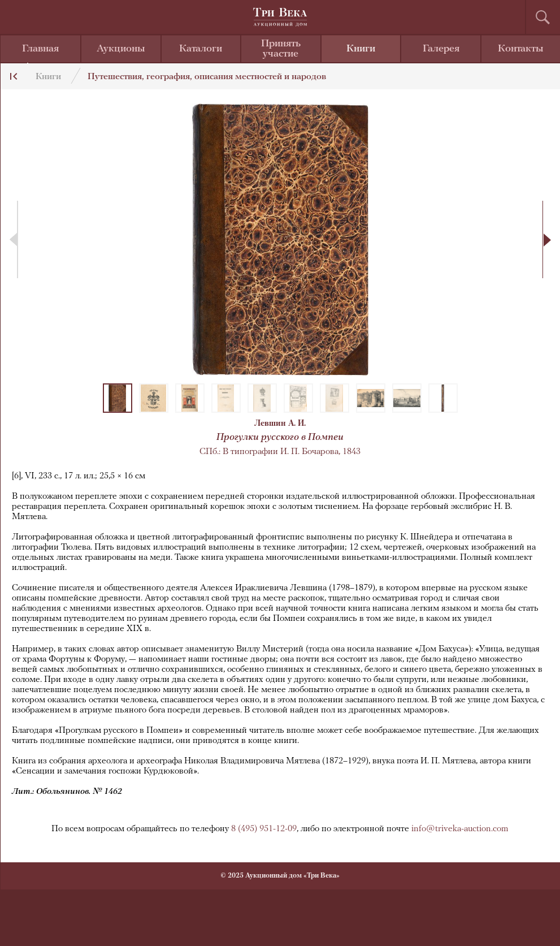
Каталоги (201, 49)
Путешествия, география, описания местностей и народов (207, 77)
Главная (40, 49)
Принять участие (281, 49)
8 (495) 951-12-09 (264, 829)
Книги (361, 49)
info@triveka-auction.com (460, 829)
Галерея (441, 49)
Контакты (521, 49)
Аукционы (121, 49)
